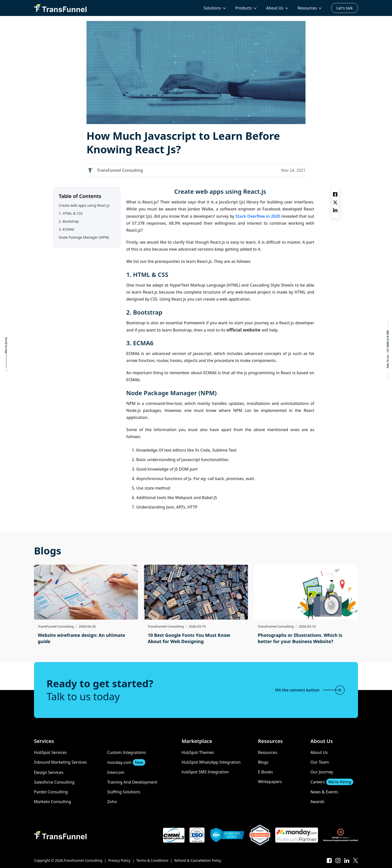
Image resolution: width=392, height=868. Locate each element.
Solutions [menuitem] (212, 8)
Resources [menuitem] (307, 8)
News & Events (324, 792)
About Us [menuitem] (275, 8)
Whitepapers (270, 782)
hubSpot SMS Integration (205, 772)
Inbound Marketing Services (60, 762)
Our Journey (322, 772)
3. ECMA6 (66, 229)
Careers (332, 782)
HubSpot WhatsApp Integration (211, 762)
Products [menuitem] (244, 8)
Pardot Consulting (51, 792)
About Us (319, 752)
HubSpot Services (50, 752)
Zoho (112, 802)
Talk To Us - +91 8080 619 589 (388, 349)
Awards (317, 802)
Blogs (263, 762)
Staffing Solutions (124, 792)
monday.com (126, 762)
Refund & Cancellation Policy (198, 860)
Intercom (116, 772)
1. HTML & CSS (71, 213)
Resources (268, 752)
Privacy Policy (119, 860)
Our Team (320, 762)
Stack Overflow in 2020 (258, 216)
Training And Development (132, 782)
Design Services (49, 772)
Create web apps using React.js (84, 205)
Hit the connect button (310, 690)
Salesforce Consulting (54, 782)
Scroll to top (6, 345)
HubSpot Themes (198, 752)
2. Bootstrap (69, 221)
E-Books (265, 772)
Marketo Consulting (52, 802)
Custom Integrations (127, 752)
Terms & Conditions (152, 860)
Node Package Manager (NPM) (84, 237)
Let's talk (344, 8)
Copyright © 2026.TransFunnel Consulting (68, 860)
